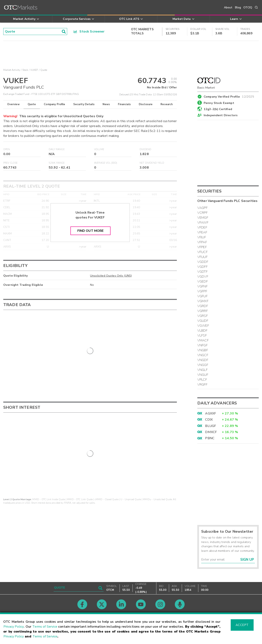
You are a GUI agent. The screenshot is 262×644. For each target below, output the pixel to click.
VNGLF (202, 370)
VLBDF (202, 331)
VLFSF (202, 336)
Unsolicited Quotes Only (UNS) (111, 276)
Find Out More (91, 231)
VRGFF (202, 385)
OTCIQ (248, 7)
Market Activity (12, 70)
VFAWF (203, 223)
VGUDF (203, 321)
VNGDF (203, 360)
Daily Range (57, 149)
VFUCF (202, 252)
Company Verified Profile (229, 96)
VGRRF (203, 311)
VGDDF (203, 262)
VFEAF (202, 232)
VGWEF (203, 326)
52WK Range (57, 163)
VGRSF (203, 316)
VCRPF (202, 213)
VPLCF (202, 380)
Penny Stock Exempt (219, 103)
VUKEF (34, 70)
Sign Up (247, 560)
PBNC (210, 438)
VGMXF (203, 301)
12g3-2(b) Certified (218, 109)
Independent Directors (221, 115)
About (228, 7)
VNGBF (203, 350)
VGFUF (202, 296)
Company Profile (54, 104)
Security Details (84, 104)
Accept (242, 625)
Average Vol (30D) (106, 163)
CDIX (209, 420)
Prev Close (11, 163)
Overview (13, 104)
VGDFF (202, 267)
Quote (32, 104)
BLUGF (211, 426)
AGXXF (211, 413)
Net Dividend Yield (152, 163)
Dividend (145, 149)
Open (7, 149)
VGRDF (203, 306)
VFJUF (202, 237)
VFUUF (202, 257)
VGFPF (202, 291)
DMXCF (211, 432)
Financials (124, 104)
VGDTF (202, 272)
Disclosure (146, 104)
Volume (99, 149)
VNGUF (203, 375)
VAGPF (202, 208)
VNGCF (203, 355)
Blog (238, 7)
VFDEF (202, 227)
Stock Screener (89, 32)
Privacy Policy (14, 627)
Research (167, 104)
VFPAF (202, 242)
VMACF (203, 340)
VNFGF (202, 345)
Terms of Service (45, 627)
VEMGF (203, 218)
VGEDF (203, 281)
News (106, 104)
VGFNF (202, 286)
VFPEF (202, 247)
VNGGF (203, 365)
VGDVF (203, 277)
